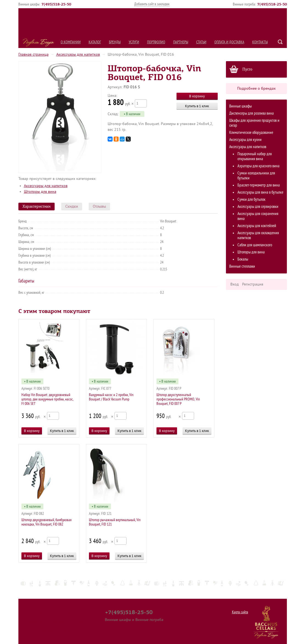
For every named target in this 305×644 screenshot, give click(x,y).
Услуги (134, 42)
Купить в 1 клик (197, 106)
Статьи (201, 42)
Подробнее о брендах (256, 88)
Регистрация (253, 284)
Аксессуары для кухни (245, 140)
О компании (71, 42)
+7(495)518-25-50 (129, 612)
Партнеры (181, 42)
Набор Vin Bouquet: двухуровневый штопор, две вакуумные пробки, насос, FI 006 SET (47, 399)
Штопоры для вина (251, 252)
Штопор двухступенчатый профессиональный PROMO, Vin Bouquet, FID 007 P (178, 399)
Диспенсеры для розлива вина (251, 113)
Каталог (95, 42)
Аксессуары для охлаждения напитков (258, 235)
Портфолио (156, 42)
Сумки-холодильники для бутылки (256, 176)
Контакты (260, 42)
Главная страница (33, 54)
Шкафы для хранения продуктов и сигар (254, 123)
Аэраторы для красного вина (258, 166)
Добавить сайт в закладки (152, 4)
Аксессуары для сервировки (258, 207)
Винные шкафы (240, 106)
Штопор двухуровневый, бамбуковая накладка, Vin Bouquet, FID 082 (46, 522)
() (56, 4)
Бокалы (243, 259)
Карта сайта (240, 612)
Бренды (115, 42)
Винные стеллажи (242, 266)
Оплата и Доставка (229, 42)
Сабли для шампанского (255, 245)
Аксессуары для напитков (78, 54)
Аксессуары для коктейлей (257, 226)
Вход (235, 284)
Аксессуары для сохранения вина (258, 216)
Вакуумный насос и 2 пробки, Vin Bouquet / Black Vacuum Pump (111, 397)
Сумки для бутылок (251, 200)
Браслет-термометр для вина (259, 185)
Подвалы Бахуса (38, 43)
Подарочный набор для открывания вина (255, 156)
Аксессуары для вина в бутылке (260, 192)
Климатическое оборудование (251, 133)
